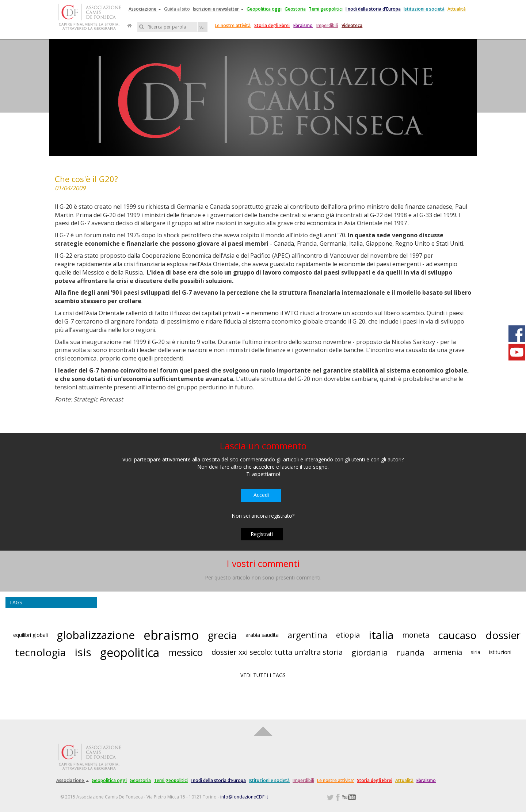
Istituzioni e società (424, 9)
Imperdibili (327, 25)
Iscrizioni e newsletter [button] (218, 9)
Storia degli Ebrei (272, 25)
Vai (203, 28)
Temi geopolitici (326, 9)
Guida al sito (177, 9)
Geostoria (295, 9)
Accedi (261, 495)
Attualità (457, 9)
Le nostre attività (233, 25)
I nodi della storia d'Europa (373, 9)
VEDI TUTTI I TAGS (263, 675)
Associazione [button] (145, 9)
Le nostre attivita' (336, 780)
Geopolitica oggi (264, 9)
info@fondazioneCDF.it (244, 797)
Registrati (262, 534)
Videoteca (352, 25)
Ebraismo (303, 25)
